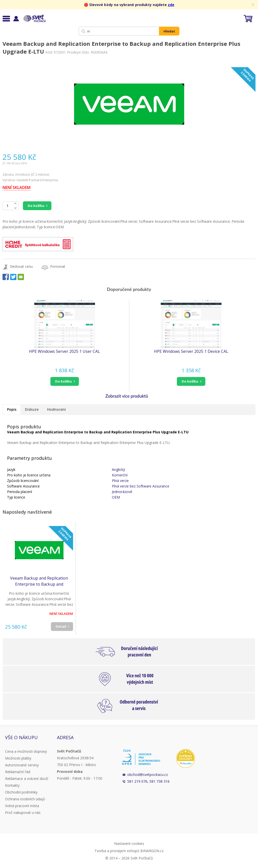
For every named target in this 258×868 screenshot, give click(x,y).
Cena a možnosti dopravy (26, 751)
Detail (61, 626)
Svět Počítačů (34, 18)
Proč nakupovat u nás (23, 813)
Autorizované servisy (22, 765)
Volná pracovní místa (22, 806)
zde (171, 5)
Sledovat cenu (21, 266)
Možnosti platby (18, 758)
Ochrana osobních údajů (25, 799)
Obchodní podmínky (21, 792)
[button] (64, 381)
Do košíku (36, 206)
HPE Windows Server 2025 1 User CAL (64, 351)
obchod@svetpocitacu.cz (148, 775)
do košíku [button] (63, 381)
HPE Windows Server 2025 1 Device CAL (191, 351)
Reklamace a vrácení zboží (27, 779)
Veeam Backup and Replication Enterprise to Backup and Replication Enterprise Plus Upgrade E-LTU (39, 581)
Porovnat (58, 266)
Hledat (169, 31)
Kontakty (12, 785)
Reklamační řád (18, 772)
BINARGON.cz (152, 851)
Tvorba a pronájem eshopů (117, 851)
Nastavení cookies (129, 843)
